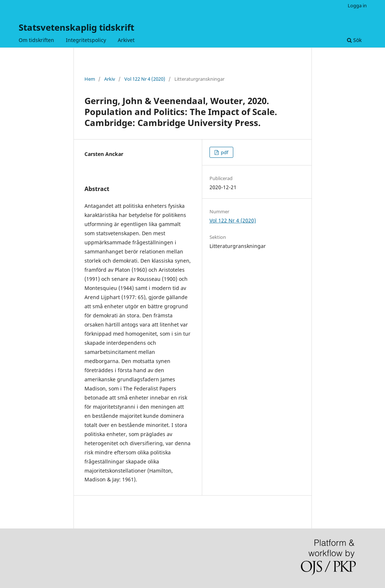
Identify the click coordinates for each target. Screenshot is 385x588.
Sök (354, 40)
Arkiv (110, 79)
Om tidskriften (36, 40)
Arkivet (126, 40)
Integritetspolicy (86, 40)
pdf (224, 152)
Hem (90, 79)
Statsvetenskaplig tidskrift (76, 27)
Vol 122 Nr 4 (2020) (145, 79)
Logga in (357, 5)
